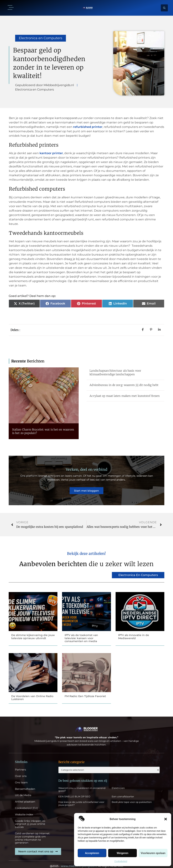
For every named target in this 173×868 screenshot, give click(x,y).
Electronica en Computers (41, 38)
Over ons (21, 771)
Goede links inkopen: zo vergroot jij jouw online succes (30, 819)
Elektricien (118, 783)
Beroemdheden (25, 784)
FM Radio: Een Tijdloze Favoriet (85, 690)
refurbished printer (88, 127)
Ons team (21, 777)
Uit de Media (23, 790)
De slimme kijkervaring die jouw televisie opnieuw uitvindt (33, 631)
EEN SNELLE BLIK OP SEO (74, 792)
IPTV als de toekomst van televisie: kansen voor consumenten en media (81, 632)
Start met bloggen (86, 488)
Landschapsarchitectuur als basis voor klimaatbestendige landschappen (115, 372)
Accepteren (92, 853)
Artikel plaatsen (25, 796)
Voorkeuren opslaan (153, 853)
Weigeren (123, 853)
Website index (24, 809)
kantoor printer (51, 153)
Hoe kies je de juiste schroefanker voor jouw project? (81, 799)
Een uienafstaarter (123, 792)
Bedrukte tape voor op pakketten (132, 797)
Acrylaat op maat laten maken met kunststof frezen (125, 396)
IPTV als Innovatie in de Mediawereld (134, 631)
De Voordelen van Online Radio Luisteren (32, 692)
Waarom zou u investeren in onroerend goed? (82, 785)
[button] (166, 819)
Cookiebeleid (121, 861)
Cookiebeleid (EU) (26, 803)
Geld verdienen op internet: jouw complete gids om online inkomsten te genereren (32, 833)
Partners (20, 764)
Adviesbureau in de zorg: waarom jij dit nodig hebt (124, 385)
